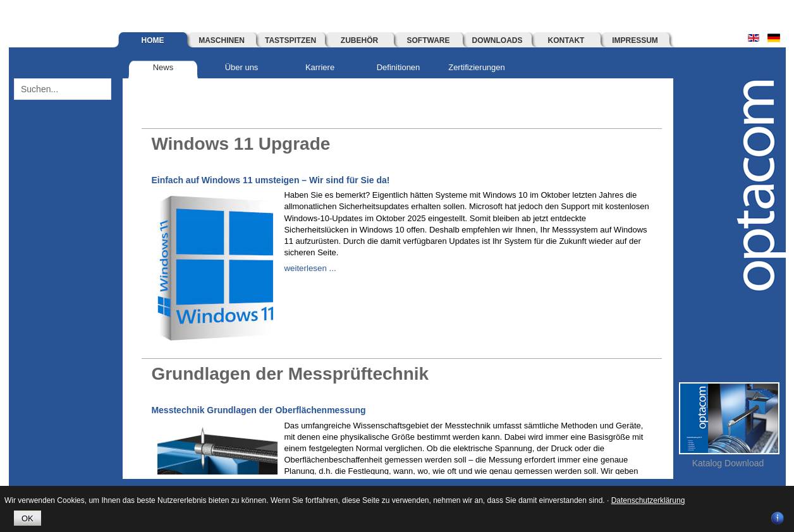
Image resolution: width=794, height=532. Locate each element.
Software (429, 40)
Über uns (242, 67)
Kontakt (566, 40)
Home (153, 40)
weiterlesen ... (309, 268)
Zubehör (359, 40)
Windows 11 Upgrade (247, 143)
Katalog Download (728, 463)
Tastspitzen (290, 40)
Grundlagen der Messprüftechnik (300, 373)
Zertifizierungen (477, 67)
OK (27, 518)
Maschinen (222, 40)
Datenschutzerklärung (648, 500)
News (163, 67)
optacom (754, 187)
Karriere (320, 67)
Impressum (635, 40)
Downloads (498, 40)
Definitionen (399, 67)
